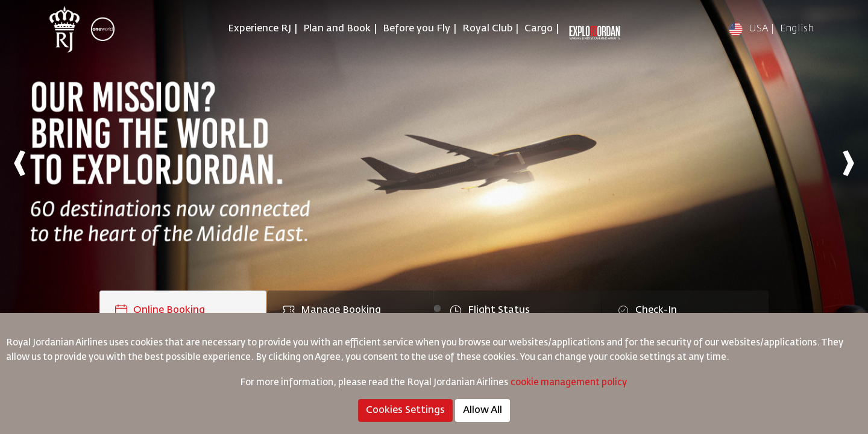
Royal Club (487, 29)
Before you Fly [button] (417, 29)
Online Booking (160, 310)
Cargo (539, 29)
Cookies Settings (405, 410)
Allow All (483, 410)
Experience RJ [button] (259, 29)
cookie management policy (570, 382)
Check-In (647, 310)
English (797, 29)
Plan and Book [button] (337, 29)
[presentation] (20, 163)
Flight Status (490, 310)
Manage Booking (332, 310)
